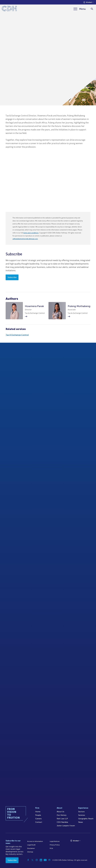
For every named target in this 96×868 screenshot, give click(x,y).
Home (38, 812)
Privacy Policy (55, 845)
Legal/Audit (31, 845)
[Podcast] (49, 860)
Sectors (81, 812)
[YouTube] (45, 860)
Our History (62, 815)
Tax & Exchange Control (17, 335)
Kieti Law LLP (62, 819)
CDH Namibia (62, 822)
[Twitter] (32, 860)
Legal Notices (55, 841)
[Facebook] (28, 860)
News (81, 822)
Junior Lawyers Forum (66, 826)
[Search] (92, 9)
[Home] (9, 9)
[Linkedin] (41, 860)
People (38, 815)
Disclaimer (31, 848)
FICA (51, 848)
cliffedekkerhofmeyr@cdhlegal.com (25, 239)
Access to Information (35, 841)
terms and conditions (31, 233)
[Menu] (80, 9)
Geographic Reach (86, 819)
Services (82, 815)
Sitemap (30, 852)
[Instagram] (37, 860)
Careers (38, 819)
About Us (60, 812)
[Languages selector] (88, 2)
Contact (39, 822)
